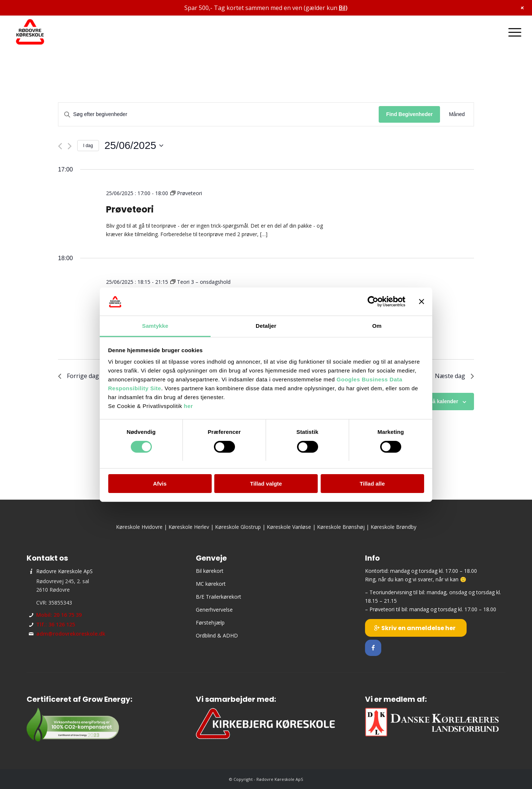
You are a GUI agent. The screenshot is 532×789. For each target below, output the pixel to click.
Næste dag (454, 376)
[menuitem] (512, 32)
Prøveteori (130, 209)
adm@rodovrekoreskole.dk (71, 634)
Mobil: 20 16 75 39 (59, 615)
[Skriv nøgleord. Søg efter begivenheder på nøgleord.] (219, 114)
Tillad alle (372, 484)
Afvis (160, 484)
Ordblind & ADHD (217, 635)
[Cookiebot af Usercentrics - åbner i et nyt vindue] (373, 302)
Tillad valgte (266, 484)
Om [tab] (377, 326)
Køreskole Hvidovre (139, 527)
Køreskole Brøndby (393, 527)
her (189, 406)
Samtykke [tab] (155, 326)
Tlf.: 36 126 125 (56, 624)
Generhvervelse (214, 610)
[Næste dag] (70, 146)
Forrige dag (79, 376)
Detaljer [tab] (266, 326)
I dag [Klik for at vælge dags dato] (88, 146)
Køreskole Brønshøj (341, 527)
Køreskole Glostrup (238, 527)
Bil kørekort (210, 571)
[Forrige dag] (60, 146)
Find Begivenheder (409, 114)
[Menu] (512, 32)
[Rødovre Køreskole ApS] (30, 32)
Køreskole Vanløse (289, 527)
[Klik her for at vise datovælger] (134, 146)
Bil (342, 8)
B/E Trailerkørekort (219, 597)
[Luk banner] (422, 302)
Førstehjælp (210, 623)
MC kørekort (211, 584)
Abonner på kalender (432, 401)
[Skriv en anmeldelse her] (416, 628)
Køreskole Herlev (189, 527)
